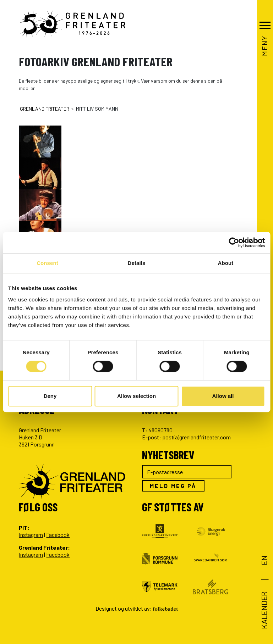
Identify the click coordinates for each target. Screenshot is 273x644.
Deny (50, 396)
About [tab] (226, 263)
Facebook (58, 535)
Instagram (31, 535)
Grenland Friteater (45, 109)
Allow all (223, 396)
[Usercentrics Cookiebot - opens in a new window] (234, 243)
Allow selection (136, 396)
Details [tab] (137, 263)
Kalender (264, 610)
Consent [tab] (47, 263)
